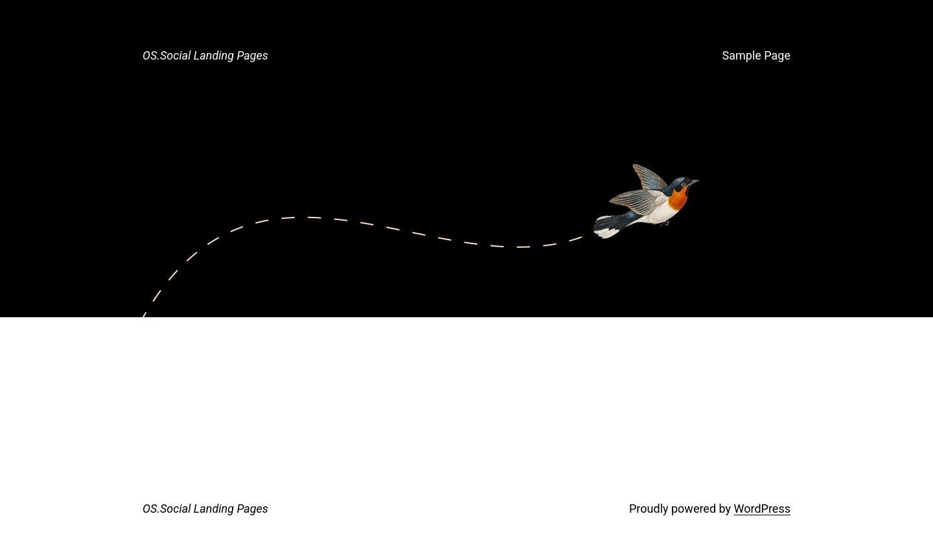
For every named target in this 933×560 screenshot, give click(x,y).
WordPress (762, 509)
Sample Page (756, 55)
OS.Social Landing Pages (205, 55)
